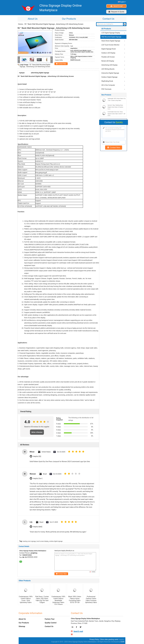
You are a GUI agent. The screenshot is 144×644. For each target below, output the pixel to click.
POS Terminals (106, 89)
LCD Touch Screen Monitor (110, 45)
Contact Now (62, 64)
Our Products (69, 19)
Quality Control (51, 623)
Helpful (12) (37, 456)
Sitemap (22, 626)
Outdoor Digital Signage (109, 77)
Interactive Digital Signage (110, 73)
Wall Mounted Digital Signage (111, 37)
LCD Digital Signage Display (111, 33)
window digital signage (56, 541)
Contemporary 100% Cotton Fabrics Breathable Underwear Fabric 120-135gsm (58, 600)
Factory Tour (50, 619)
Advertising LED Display (109, 65)
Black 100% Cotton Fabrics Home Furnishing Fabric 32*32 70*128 (75, 599)
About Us (33, 19)
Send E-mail (118, 6)
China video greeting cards (109, 639)
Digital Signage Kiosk (109, 49)
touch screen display (42, 541)
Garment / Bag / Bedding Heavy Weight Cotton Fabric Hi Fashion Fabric (115, 107)
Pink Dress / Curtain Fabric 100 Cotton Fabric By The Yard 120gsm (42, 599)
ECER (122, 642)
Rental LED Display (108, 61)
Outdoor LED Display (108, 53)
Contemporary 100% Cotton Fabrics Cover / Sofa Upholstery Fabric (26, 599)
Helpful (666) (38, 527)
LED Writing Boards (108, 69)
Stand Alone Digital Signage (111, 41)
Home (20, 24)
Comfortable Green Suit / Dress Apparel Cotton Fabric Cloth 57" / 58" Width (116, 114)
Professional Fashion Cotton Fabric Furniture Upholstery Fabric (91, 599)
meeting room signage (29, 541)
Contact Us (108, 19)
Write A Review (37, 432)
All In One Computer (108, 85)
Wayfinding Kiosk (107, 81)
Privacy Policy (94, 639)
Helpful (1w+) (38, 479)
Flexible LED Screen (108, 57)
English (123, 2)
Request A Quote (118, 12)
